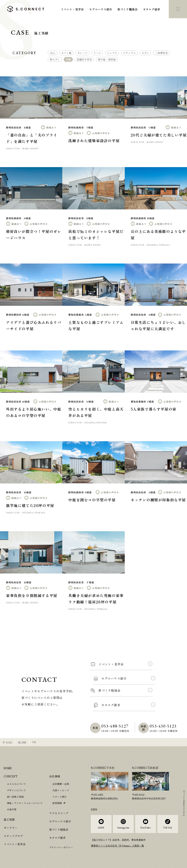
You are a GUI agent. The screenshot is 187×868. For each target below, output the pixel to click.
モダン (145, 53)
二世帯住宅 (161, 53)
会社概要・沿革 (61, 784)
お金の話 (12, 809)
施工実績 (22, 742)
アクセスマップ (59, 813)
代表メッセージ (61, 790)
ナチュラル (129, 53)
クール (97, 53)
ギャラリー (11, 827)
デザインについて (16, 790)
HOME (9, 742)
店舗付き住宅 (84, 59)
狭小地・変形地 (107, 59)
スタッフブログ (13, 835)
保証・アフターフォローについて (25, 802)
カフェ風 (66, 53)
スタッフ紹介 (60, 796)
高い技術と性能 (15, 796)
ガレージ (82, 53)
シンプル (112, 53)
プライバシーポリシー (61, 847)
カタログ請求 (152, 9)
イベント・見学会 (72, 9)
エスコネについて (16, 784)
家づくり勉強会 (127, 9)
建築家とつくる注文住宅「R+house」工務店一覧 (118, 847)
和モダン (55, 59)
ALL (53, 53)
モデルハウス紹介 (101, 9)
